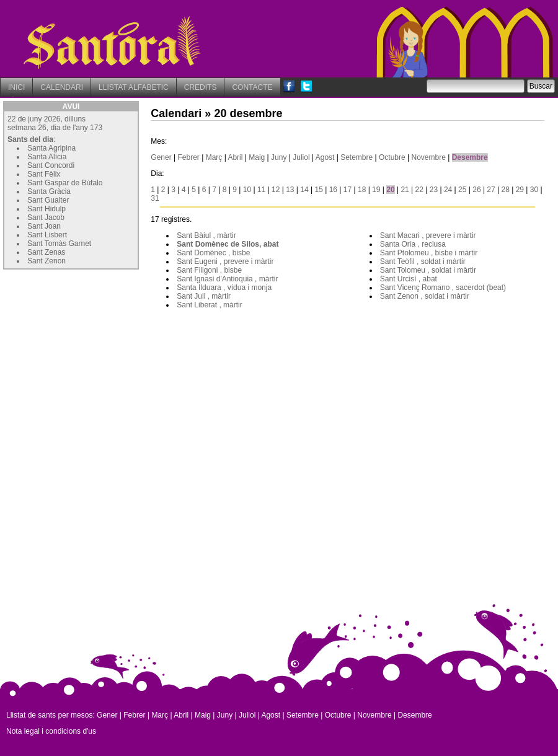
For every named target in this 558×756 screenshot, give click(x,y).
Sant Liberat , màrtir (209, 305)
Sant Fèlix (44, 174)
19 (376, 190)
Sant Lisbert (47, 235)
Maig (257, 157)
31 (155, 198)
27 (491, 190)
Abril (235, 157)
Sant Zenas (46, 252)
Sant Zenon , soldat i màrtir (425, 296)
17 (348, 190)
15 (318, 190)
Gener (161, 157)
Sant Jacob (46, 218)
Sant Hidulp (46, 209)
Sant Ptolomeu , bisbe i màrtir (429, 253)
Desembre (470, 157)
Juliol (301, 157)
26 (476, 190)
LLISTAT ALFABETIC (134, 87)
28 (506, 190)
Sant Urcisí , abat (409, 279)
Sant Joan (44, 226)
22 (419, 190)
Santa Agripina (51, 148)
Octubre (392, 157)
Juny (279, 157)
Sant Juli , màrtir (204, 296)
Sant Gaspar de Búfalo (65, 183)
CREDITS (201, 87)
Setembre (356, 157)
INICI (16, 87)
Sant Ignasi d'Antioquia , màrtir (227, 279)
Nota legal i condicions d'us (51, 731)
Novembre (429, 157)
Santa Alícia (47, 157)
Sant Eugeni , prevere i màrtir (225, 262)
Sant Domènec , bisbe (213, 253)
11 (261, 190)
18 (362, 190)
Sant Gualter (48, 200)
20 (390, 190)
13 (290, 190)
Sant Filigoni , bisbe (209, 270)
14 (304, 190)
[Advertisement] (96, 350)
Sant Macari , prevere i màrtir (428, 235)
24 (448, 190)
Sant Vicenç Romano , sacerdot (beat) (443, 288)
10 (247, 190)
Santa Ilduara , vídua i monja (224, 288)
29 (520, 190)
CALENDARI (62, 87)
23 (434, 190)
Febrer (189, 157)
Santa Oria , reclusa (413, 244)
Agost (325, 157)
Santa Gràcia (49, 191)
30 (534, 190)
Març (214, 157)
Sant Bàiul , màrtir (206, 235)
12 (276, 190)
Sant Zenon (46, 261)
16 (333, 190)
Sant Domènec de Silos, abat (228, 244)
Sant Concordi (51, 165)
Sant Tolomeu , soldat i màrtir (428, 270)
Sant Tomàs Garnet (59, 244)
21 (405, 190)
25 (462, 190)
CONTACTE (252, 87)
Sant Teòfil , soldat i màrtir (423, 262)
